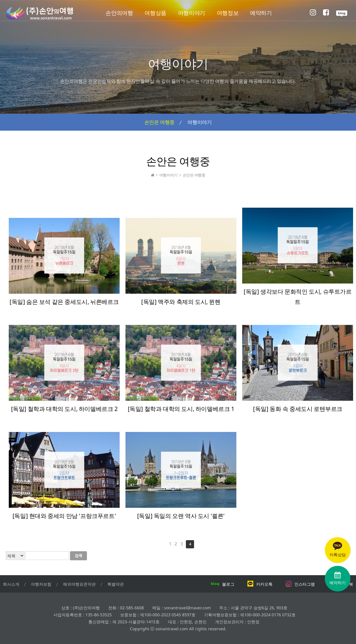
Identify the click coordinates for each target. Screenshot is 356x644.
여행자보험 (41, 584)
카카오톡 (260, 584)
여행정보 (228, 13)
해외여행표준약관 (79, 584)
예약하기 (261, 13)
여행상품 (155, 13)
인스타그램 (300, 584)
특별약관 (116, 584)
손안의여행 (119, 13)
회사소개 (11, 584)
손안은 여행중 (159, 122)
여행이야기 (192, 13)
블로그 (222, 584)
